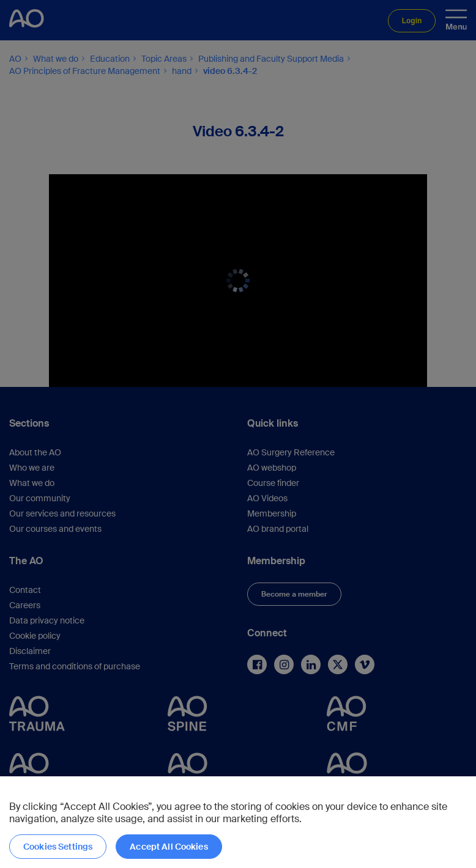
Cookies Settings (58, 847)
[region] (238, 822)
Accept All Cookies (169, 847)
